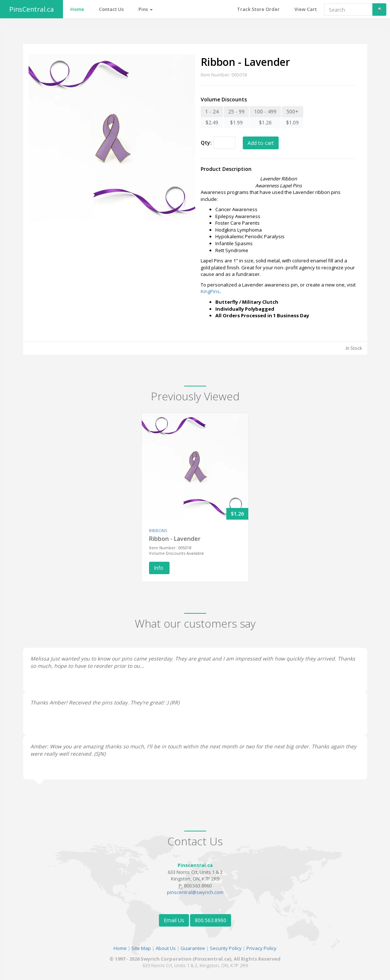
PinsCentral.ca (31, 9)
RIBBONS (158, 530)
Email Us (174, 920)
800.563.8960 (211, 920)
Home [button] (77, 9)
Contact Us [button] (111, 9)
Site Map (141, 948)
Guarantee (193, 948)
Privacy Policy (261, 948)
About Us (166, 948)
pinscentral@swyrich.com (195, 892)
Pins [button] (146, 9)
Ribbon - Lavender (175, 539)
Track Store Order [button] (258, 9)
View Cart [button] (306, 9)
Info (159, 568)
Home (120, 948)
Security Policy (226, 948)
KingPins (210, 291)
